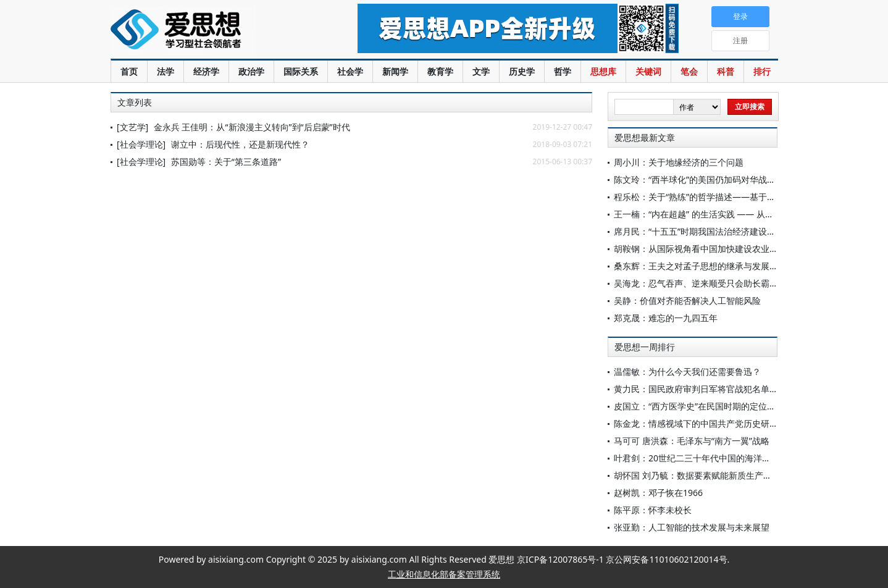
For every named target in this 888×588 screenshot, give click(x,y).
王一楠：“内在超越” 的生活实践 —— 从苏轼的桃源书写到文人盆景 (741, 214)
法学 (165, 71)
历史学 (522, 71)
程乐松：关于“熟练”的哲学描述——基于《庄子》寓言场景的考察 (738, 197)
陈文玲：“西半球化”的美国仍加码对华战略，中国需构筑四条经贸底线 (747, 179)
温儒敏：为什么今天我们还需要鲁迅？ (687, 372)
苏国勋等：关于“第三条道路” (226, 162)
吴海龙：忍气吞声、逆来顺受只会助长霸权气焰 (705, 283)
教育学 (440, 71)
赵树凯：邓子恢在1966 (658, 493)
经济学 (206, 71)
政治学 (251, 71)
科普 (726, 71)
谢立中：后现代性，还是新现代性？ (240, 144)
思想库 (603, 71)
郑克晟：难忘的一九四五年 (666, 318)
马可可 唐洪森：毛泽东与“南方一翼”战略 (692, 441)
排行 (762, 71)
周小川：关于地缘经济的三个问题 (679, 162)
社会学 (350, 71)
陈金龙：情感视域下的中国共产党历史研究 (696, 423)
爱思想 (209, 31)
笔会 (689, 71)
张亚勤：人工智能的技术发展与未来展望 (692, 527)
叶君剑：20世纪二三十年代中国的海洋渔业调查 (705, 458)
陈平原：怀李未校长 (653, 510)
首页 (129, 71)
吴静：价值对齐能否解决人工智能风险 (687, 300)
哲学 (563, 71)
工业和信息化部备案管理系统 (444, 574)
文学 (481, 71)
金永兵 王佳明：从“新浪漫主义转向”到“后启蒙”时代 (252, 127)
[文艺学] (132, 127)
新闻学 (395, 71)
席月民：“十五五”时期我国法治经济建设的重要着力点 (716, 231)
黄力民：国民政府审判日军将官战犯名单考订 (700, 389)
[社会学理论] (141, 144)
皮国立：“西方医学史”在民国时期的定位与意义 (703, 406)
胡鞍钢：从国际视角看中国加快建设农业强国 (700, 249)
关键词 (648, 71)
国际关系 (301, 71)
